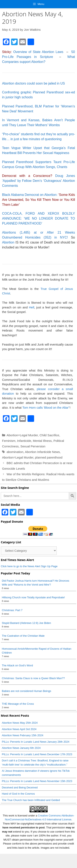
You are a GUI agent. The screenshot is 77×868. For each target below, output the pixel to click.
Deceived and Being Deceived (20, 787)
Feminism (9, 441)
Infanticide (24, 441)
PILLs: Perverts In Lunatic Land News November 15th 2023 (37, 781)
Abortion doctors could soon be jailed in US (33, 83)
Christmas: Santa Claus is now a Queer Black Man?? (33, 678)
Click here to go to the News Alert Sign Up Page (29, 566)
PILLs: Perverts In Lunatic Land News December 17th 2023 (37, 754)
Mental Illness (42, 441)
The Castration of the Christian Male (23, 636)
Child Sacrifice (49, 435)
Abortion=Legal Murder (22, 435)
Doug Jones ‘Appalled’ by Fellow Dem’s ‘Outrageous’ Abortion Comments (38, 181)
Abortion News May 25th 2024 (20, 723)
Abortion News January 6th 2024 (21, 748)
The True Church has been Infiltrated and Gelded (31, 800)
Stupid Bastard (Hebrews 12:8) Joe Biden (26, 623)
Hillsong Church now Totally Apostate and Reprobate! (33, 597)
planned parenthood (49, 457)
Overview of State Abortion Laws (38, 52)
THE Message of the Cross (18, 704)
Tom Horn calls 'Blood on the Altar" (46, 408)
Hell (32, 307)
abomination (15, 452)
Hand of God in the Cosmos (18, 794)
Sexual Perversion (33, 446)
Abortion (8, 242)
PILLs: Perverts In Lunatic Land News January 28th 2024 (36, 742)
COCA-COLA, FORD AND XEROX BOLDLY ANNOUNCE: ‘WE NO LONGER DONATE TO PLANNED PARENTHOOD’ (38, 218)
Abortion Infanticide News (42, 452)
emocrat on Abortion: (38, 200)
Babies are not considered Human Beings (26, 691)
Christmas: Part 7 (12, 610)
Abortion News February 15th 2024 (23, 735)
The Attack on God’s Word (17, 665)
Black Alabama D (15, 195)
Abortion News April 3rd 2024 (19, 729)
